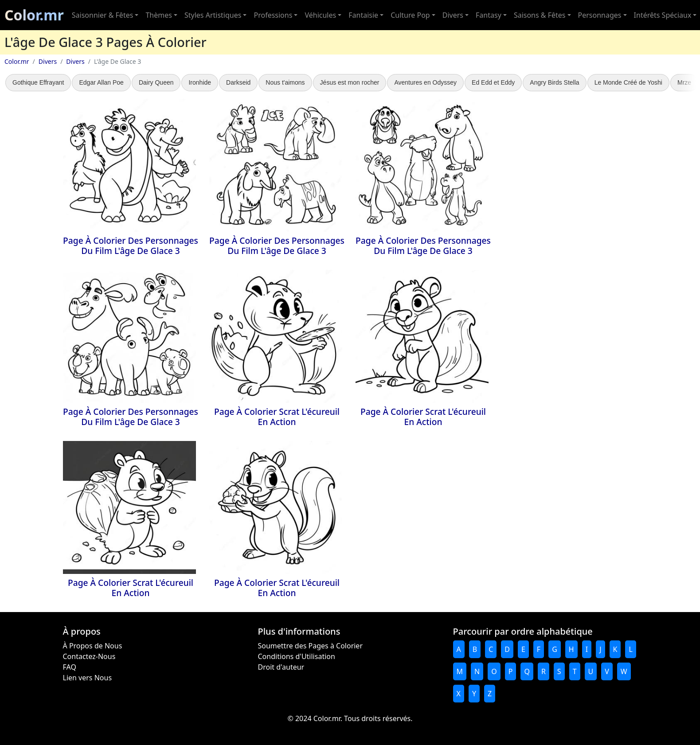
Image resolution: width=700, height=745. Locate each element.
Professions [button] (273, 15)
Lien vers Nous (88, 678)
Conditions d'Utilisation (297, 656)
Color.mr (34, 15)
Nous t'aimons (285, 82)
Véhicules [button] (320, 15)
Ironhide (200, 82)
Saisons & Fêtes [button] (540, 15)
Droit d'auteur (281, 667)
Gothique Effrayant (38, 82)
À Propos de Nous (93, 646)
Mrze (684, 82)
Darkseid (238, 82)
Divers (48, 61)
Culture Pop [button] (410, 15)
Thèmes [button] (158, 15)
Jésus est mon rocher (350, 82)
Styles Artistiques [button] (213, 15)
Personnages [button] (600, 15)
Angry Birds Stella (554, 82)
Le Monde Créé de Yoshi (628, 82)
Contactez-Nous (89, 656)
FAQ (70, 667)
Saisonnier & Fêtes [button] (103, 15)
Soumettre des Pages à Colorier (311, 646)
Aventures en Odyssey (425, 82)
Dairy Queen (156, 82)
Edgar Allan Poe (101, 82)
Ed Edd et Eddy (493, 82)
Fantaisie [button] (363, 15)
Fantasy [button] (489, 15)
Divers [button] (453, 15)
